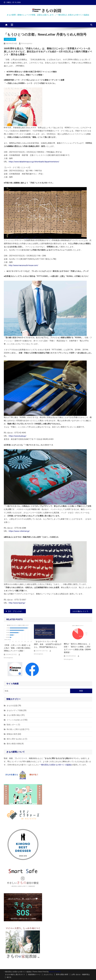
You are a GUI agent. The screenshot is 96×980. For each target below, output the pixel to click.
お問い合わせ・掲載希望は (81, 975)
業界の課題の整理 (62, 975)
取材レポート (12, 725)
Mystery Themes (55, 972)
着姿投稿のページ (34, 975)
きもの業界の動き (14, 715)
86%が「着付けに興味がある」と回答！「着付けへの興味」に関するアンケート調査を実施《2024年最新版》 (78, 648)
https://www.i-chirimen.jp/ (19, 531)
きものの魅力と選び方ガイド (15, 975)
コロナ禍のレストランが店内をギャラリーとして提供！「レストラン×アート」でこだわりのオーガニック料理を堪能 (82, 611)
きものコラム (48, 975)
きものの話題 (10, 39)
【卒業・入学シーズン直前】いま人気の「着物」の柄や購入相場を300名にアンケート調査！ (17, 648)
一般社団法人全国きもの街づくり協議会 (56, 765)
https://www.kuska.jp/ (18, 436)
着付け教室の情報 (14, 744)
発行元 (9, 977)
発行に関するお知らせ (16, 739)
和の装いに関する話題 (16, 729)
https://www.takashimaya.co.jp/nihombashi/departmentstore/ (34, 162)
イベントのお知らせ (15, 720)
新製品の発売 (12, 734)
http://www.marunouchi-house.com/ (24, 265)
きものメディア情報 (15, 710)
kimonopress (27, 43)
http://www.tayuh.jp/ (17, 603)
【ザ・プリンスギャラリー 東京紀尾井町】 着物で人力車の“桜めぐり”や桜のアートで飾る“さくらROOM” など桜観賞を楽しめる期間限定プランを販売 (17, 611)
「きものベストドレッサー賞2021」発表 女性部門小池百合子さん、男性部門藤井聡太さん (48, 644)
